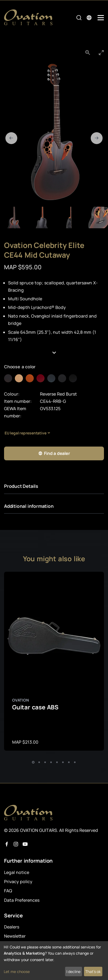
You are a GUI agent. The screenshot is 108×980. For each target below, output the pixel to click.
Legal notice (17, 872)
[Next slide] (97, 138)
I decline (73, 972)
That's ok (93, 972)
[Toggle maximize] (101, 52)
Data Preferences (22, 900)
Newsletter (15, 936)
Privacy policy (18, 882)
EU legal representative (25, 433)
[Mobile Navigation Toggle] (101, 18)
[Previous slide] (11, 138)
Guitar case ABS (35, 707)
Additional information (29, 506)
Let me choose (17, 972)
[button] (54, 353)
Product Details (21, 486)
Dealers (12, 927)
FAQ (8, 891)
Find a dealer (54, 453)
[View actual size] (88, 52)
